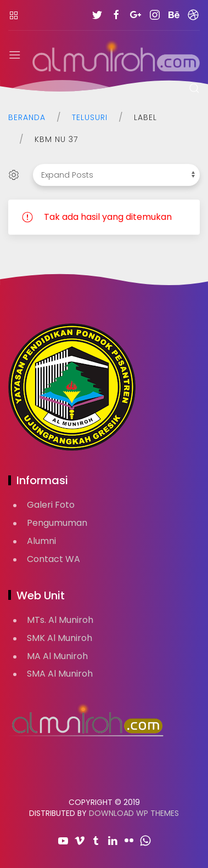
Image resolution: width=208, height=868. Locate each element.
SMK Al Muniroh (60, 638)
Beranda (27, 117)
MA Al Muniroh (57, 656)
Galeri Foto (51, 505)
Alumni (41, 541)
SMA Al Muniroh (60, 674)
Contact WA (54, 559)
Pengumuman (57, 523)
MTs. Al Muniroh (60, 620)
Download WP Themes (134, 813)
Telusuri (90, 117)
